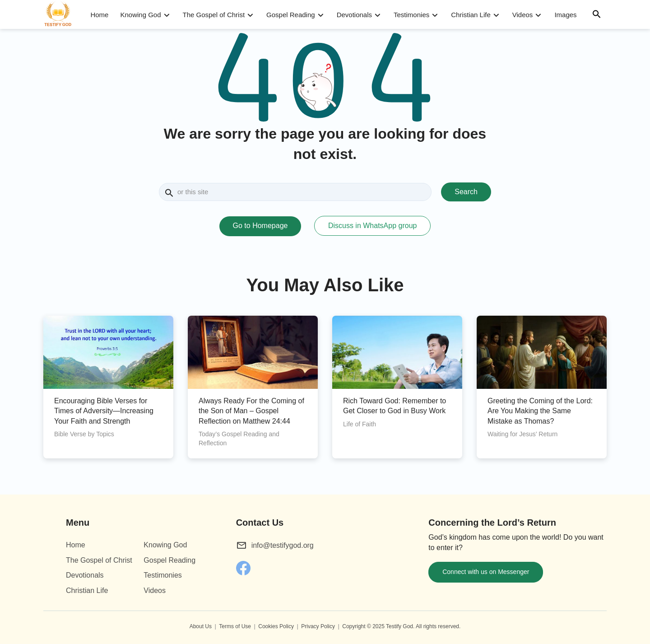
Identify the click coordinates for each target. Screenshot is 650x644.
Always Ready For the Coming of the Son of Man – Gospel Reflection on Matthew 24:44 (251, 411)
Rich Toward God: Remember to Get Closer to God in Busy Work (395, 406)
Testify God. (400, 626)
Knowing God (140, 15)
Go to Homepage (260, 226)
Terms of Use (235, 626)
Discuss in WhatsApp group (373, 226)
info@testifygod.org (283, 545)
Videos (523, 15)
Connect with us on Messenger (486, 572)
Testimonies (411, 15)
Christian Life (471, 15)
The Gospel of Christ (214, 15)
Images (565, 15)
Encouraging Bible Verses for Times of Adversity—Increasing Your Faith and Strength (104, 411)
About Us (201, 626)
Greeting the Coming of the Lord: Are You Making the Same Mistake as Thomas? (540, 411)
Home (99, 15)
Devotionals (354, 15)
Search (466, 192)
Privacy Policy (318, 626)
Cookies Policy (276, 626)
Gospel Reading (291, 15)
